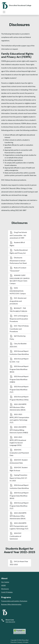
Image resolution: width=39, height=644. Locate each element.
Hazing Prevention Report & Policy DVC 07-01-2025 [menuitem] (19, 478)
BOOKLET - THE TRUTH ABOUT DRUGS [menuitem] (18, 310)
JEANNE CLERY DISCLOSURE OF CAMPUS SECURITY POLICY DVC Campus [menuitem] (20, 279)
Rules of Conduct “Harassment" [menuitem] (18, 269)
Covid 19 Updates (7, 592)
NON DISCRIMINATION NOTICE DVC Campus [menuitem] (18, 291)
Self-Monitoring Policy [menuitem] (18, 337)
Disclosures (5, 589)
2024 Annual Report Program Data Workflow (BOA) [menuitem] (19, 495)
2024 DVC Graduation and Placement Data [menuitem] (19, 452)
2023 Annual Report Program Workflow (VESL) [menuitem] (19, 398)
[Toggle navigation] (4, 12)
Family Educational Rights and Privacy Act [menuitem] (19, 251)
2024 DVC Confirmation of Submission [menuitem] (16, 536)
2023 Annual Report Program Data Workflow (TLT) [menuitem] (19, 389)
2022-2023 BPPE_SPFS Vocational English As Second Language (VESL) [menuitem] (18, 441)
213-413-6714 (10, 622)
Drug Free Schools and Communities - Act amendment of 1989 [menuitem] (18, 235)
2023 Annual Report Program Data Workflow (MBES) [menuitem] (19, 379)
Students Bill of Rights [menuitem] (17, 244)
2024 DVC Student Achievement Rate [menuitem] (19, 461)
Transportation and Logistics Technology (14, 601)
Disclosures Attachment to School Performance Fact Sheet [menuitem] (18, 260)
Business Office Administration (11, 604)
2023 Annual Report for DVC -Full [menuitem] (19, 360)
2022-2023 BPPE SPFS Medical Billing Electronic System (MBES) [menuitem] (19, 430)
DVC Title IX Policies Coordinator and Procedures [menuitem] (19, 329)
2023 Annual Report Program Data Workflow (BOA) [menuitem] (19, 369)
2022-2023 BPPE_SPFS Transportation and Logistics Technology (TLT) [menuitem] (19, 418)
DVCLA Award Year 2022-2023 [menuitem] (19, 563)
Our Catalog (5, 582)
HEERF (4, 585)
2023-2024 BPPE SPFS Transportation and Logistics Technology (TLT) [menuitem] (19, 526)
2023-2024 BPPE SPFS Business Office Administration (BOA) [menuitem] (18, 516)
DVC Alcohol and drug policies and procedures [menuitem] (18, 301)
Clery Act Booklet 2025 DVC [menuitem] (18, 345)
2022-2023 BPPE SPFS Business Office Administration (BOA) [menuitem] (18, 407)
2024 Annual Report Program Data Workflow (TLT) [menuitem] (19, 506)
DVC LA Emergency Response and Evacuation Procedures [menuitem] (19, 318)
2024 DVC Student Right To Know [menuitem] (19, 469)
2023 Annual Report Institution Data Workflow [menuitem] (19, 353)
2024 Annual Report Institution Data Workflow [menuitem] (19, 487)
